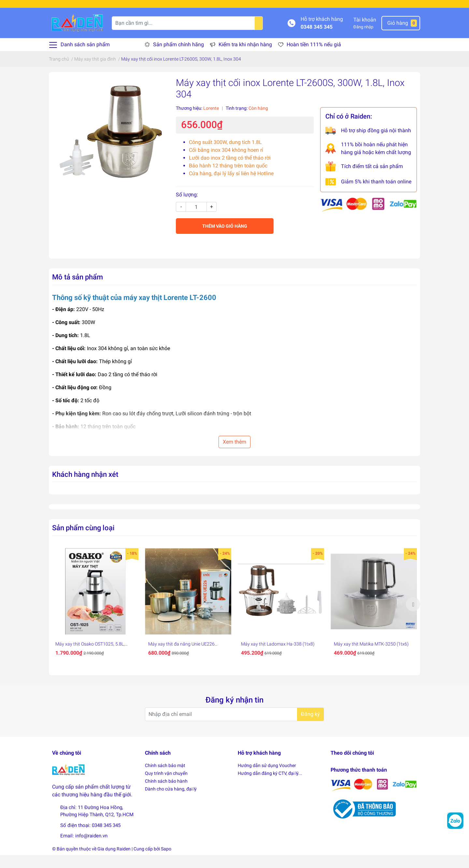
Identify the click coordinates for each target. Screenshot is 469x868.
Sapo (166, 862)
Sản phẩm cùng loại (83, 541)
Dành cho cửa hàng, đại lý (171, 802)
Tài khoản (365, 33)
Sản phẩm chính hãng (178, 57)
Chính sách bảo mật (165, 778)
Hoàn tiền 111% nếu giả (314, 57)
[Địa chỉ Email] (234, 727)
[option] (95, 617)
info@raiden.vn (91, 849)
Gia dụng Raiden (114, 862)
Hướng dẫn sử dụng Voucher (267, 778)
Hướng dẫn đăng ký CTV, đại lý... (270, 786)
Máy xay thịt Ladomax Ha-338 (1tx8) (278, 657)
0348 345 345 (317, 40)
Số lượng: (187, 208)
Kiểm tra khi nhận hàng (245, 57)
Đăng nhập (363, 40)
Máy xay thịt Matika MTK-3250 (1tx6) (371, 657)
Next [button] (413, 617)
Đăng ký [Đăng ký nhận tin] (310, 727)
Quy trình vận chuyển (166, 786)
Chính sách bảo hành (166, 794)
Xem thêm (234, 455)
